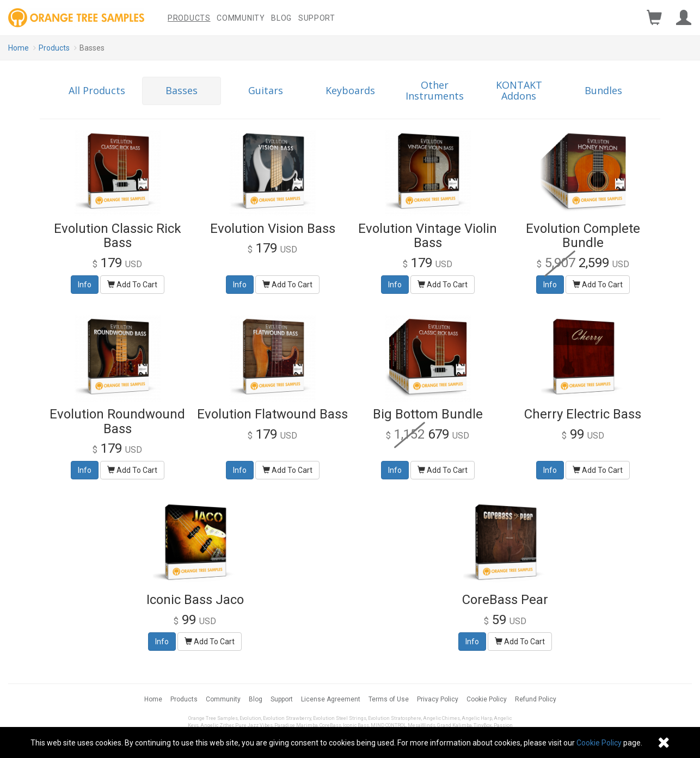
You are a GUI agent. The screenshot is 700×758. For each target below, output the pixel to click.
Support (317, 18)
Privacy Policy (438, 699)
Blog (281, 18)
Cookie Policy (487, 699)
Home (19, 48)
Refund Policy (536, 699)
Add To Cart (132, 285)
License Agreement (331, 699)
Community (241, 18)
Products (189, 18)
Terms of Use (389, 699)
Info (85, 285)
